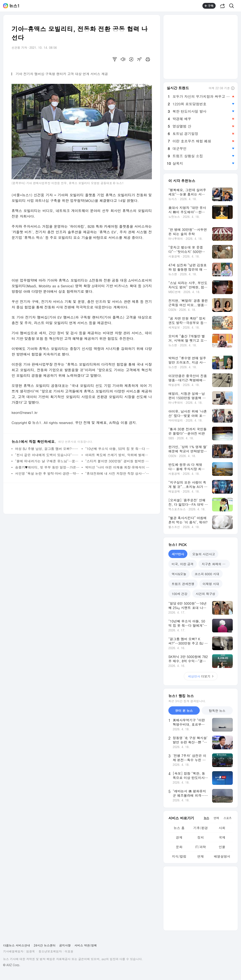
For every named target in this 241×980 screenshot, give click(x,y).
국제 (222, 837)
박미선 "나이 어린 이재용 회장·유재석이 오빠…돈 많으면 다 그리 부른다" (118, 467)
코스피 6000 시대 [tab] (207, 574)
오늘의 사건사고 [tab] (204, 554)
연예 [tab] (216, 818)
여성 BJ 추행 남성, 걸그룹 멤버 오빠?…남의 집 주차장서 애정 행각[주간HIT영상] (47, 449)
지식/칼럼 (179, 856)
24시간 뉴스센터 (45, 945)
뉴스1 (14, 6)
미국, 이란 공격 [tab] (183, 564)
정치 (201, 837)
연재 (201, 856)
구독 (209, 6)
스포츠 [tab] (227, 818)
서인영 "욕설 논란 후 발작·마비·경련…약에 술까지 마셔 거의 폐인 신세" (47, 473)
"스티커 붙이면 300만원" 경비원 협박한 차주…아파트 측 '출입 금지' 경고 (118, 461)
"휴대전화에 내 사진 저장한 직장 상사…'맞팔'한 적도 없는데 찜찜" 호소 (118, 473)
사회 (222, 828)
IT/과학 (201, 847)
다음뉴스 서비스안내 (17, 945)
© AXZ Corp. (12, 965)
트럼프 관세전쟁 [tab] (183, 584)
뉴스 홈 (179, 828)
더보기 (201, 676)
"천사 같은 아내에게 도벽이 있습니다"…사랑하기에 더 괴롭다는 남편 (47, 455)
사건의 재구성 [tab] (205, 594)
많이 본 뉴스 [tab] (184, 711)
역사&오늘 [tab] (179, 574)
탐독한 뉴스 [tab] (217, 711)
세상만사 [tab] (178, 554)
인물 (222, 847)
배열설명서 (222, 856)
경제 (179, 837)
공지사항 (65, 945)
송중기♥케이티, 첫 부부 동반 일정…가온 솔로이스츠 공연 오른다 (47, 467)
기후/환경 (201, 828)
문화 (179, 847)
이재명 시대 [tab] (211, 584)
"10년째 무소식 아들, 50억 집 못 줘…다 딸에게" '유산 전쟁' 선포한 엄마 (118, 449)
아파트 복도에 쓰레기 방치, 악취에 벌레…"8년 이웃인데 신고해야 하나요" (118, 455)
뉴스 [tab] (206, 818)
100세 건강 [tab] (180, 594)
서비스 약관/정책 (86, 945)
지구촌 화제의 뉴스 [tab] (215, 564)
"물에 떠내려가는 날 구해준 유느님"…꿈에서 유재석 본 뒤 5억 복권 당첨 (47, 461)
